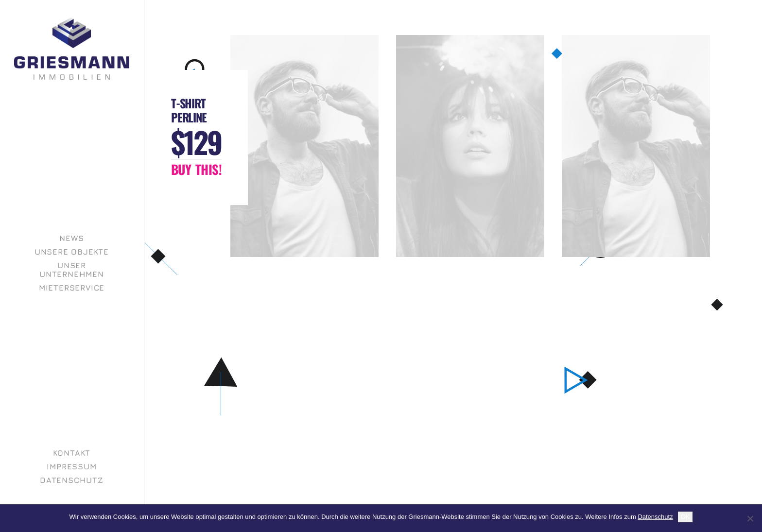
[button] (196, 169)
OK (685, 517)
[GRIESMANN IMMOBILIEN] (72, 49)
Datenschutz (655, 517)
